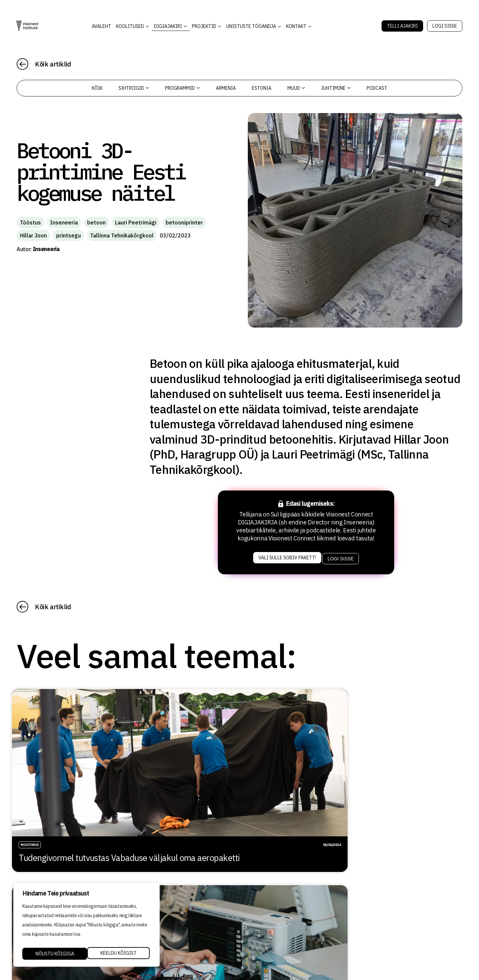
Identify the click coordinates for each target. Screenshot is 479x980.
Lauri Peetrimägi (136, 222)
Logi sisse (445, 26)
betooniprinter (184, 222)
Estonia (262, 88)
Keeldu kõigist (53, 954)
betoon (96, 222)
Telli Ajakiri (402, 26)
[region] (86, 926)
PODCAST (377, 88)
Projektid (204, 26)
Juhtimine (336, 88)
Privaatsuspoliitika (262, 925)
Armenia (226, 88)
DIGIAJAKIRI (168, 26)
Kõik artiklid (53, 64)
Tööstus (30, 222)
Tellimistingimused (261, 934)
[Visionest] (28, 26)
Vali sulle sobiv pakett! (286, 556)
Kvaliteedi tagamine (262, 915)
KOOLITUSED (130, 26)
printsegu (69, 235)
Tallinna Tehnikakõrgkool (122, 235)
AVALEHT (101, 26)
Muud (296, 88)
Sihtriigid (134, 88)
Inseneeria (64, 222)
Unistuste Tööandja (251, 26)
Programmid (182, 88)
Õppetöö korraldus (260, 906)
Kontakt (296, 26)
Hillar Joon (33, 235)
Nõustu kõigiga (119, 954)
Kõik (97, 88)
